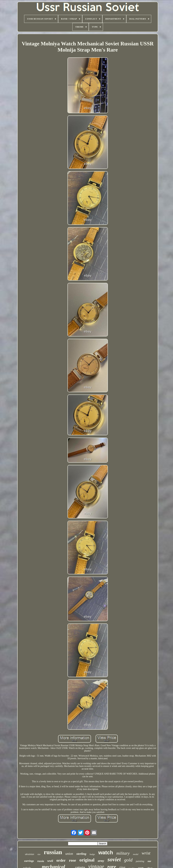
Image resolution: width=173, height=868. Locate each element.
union (69, 854)
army (101, 861)
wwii (50, 861)
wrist (146, 853)
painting (140, 861)
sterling (81, 854)
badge (92, 854)
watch (106, 853)
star (149, 861)
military (123, 853)
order (61, 860)
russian (53, 852)
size (39, 854)
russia (41, 861)
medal (136, 854)
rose (73, 860)
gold (128, 860)
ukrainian (29, 854)
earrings (29, 861)
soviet (114, 859)
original (87, 860)
